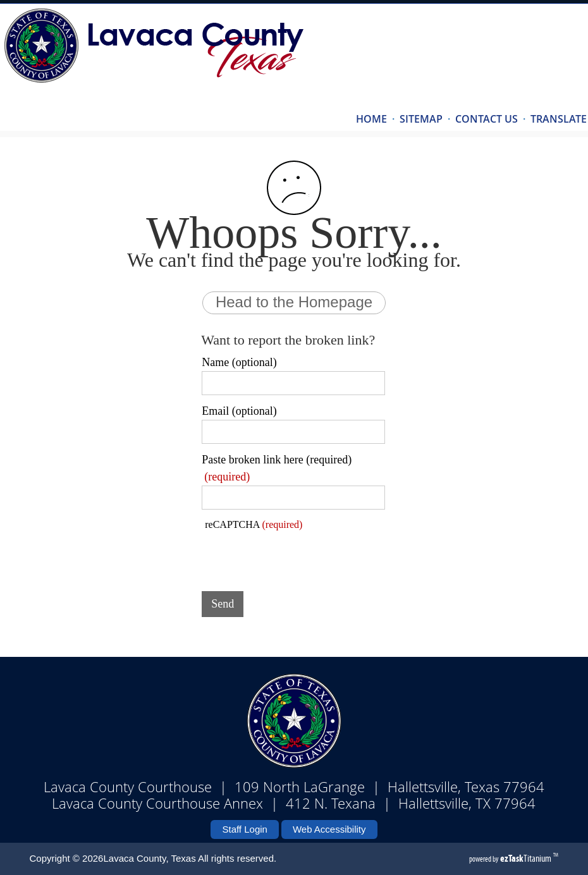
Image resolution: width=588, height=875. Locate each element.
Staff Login (244, 829)
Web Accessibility (329, 829)
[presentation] (298, 557)
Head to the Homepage (294, 302)
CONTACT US (487, 119)
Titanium (527, 858)
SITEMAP (421, 119)
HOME (371, 119)
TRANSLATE (559, 119)
